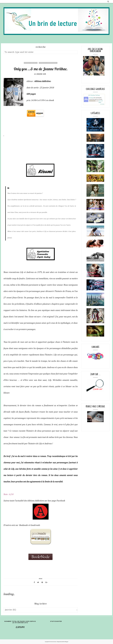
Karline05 (91, 98)
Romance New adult (31, 63)
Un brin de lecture (53, 642)
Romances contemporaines (48, 63)
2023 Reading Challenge (94, 95)
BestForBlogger (65, 642)
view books (102, 104)
